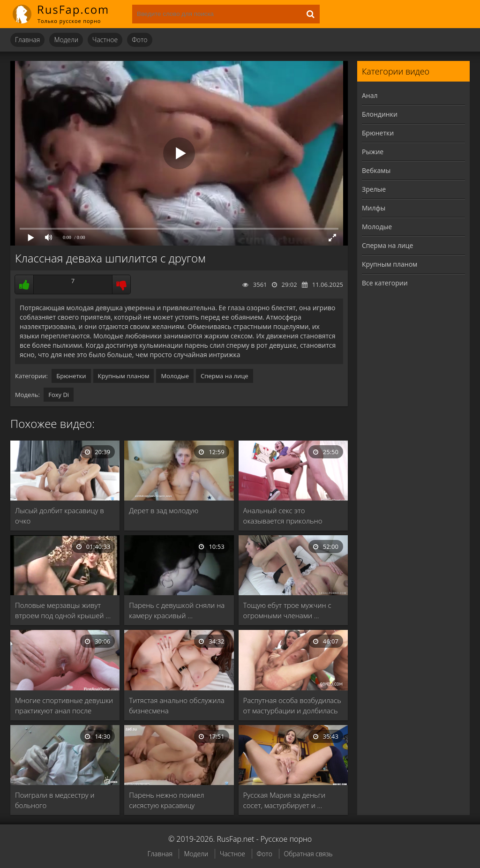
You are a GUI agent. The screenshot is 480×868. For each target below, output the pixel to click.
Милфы (374, 208)
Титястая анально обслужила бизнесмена (176, 705)
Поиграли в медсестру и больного (55, 800)
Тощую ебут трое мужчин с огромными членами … (287, 610)
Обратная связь (308, 854)
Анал (370, 95)
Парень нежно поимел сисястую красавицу (166, 800)
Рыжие (373, 152)
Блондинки (380, 114)
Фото (139, 40)
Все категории (385, 283)
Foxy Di (59, 395)
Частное (105, 40)
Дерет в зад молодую (164, 510)
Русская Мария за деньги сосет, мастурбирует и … (284, 800)
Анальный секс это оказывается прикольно (283, 516)
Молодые (175, 376)
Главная (27, 40)
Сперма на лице (225, 376)
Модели (66, 40)
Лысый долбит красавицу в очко (60, 516)
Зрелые (374, 189)
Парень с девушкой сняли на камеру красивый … (177, 610)
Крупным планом (124, 376)
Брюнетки (71, 376)
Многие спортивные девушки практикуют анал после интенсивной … (64, 706)
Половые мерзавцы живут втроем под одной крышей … (63, 610)
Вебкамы (376, 170)
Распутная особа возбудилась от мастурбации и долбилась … (292, 706)
